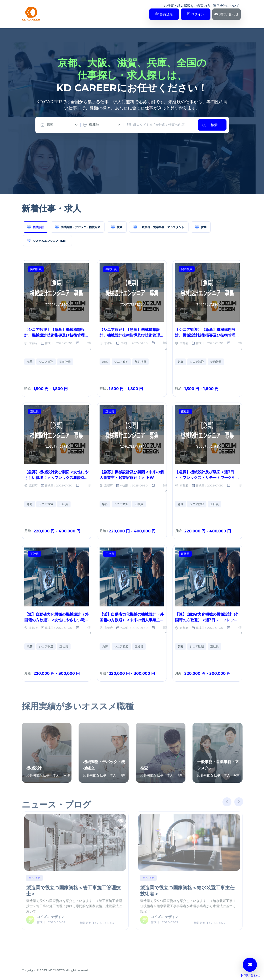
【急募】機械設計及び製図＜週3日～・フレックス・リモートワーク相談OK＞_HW (207, 478)
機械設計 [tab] (36, 227)
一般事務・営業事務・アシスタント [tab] (159, 227)
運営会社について (226, 6)
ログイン (196, 14)
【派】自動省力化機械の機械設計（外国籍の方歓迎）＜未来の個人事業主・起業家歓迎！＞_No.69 (132, 620)
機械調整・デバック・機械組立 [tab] (78, 227)
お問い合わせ (226, 14)
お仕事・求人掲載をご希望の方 (187, 6)
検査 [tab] (117, 227)
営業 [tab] (201, 227)
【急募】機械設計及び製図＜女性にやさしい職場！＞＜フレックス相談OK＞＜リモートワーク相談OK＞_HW (56, 478)
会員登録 (164, 14)
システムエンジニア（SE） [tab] (47, 240)
